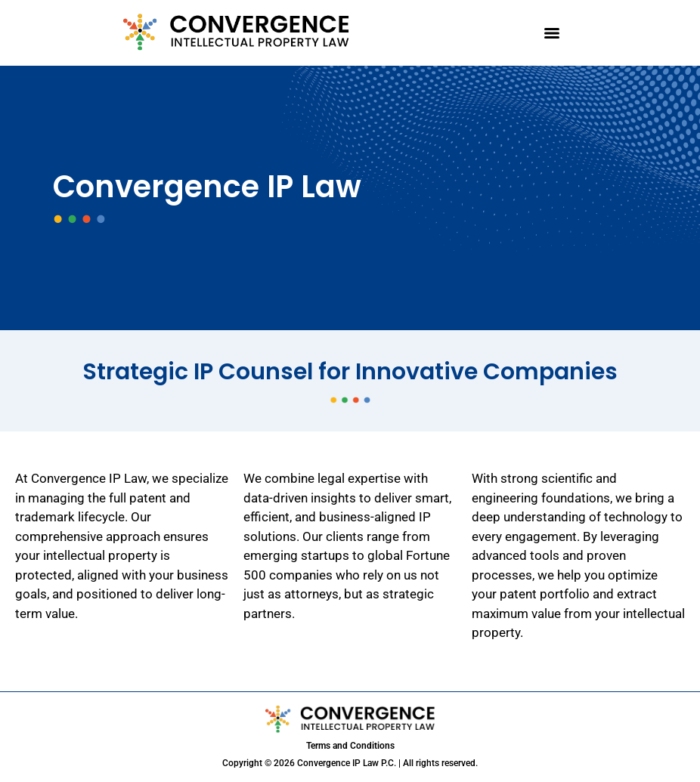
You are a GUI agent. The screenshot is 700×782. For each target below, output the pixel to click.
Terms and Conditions (350, 746)
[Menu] (552, 33)
